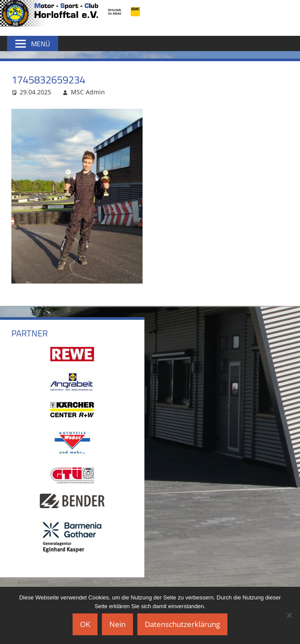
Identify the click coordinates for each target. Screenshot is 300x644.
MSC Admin (88, 92)
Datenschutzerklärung (182, 624)
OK (85, 624)
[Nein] (289, 615)
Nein (117, 624)
